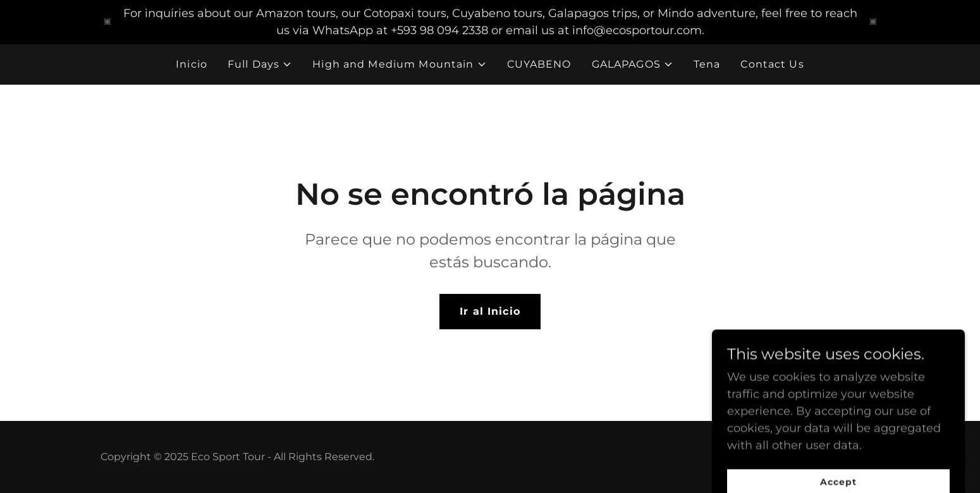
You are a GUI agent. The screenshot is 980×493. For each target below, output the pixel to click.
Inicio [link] (192, 64)
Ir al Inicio (490, 311)
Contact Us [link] (772, 64)
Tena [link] (707, 64)
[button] (260, 64)
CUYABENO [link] (539, 64)
